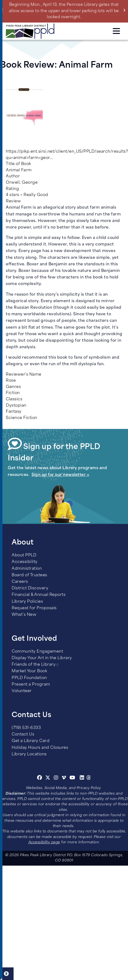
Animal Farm (19, 170)
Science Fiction (22, 418)
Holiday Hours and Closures (40, 748)
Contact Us (23, 735)
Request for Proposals (34, 608)
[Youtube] (72, 778)
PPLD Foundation (29, 678)
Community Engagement (37, 652)
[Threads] (89, 778)
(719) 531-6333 (26, 728)
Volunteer (22, 691)
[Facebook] (40, 778)
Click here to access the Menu (116, 31)
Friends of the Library (34, 665)
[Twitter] (48, 778)
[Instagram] (57, 778)
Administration (27, 569)
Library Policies (27, 602)
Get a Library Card (31, 741)
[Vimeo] (64, 778)
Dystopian (16, 406)
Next (125, 10)
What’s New (24, 615)
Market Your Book (29, 671)
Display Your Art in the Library (42, 658)
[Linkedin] (82, 778)
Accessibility (25, 562)
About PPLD (24, 555)
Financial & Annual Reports (39, 595)
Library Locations (29, 754)
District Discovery (30, 588)
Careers (20, 582)
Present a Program (31, 685)
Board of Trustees (29, 575)
